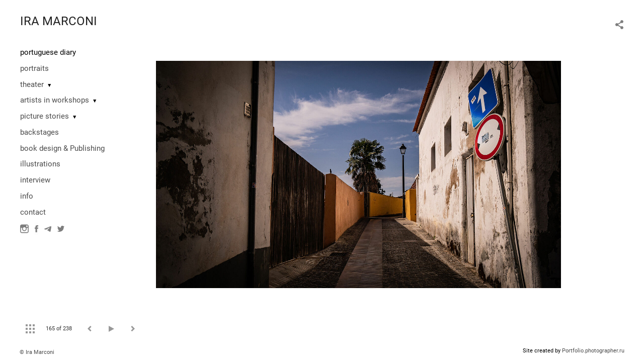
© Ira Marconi (37, 352)
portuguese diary (48, 52)
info (27, 196)
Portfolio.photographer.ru (593, 351)
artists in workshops (55, 100)
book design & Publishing (62, 148)
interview (35, 180)
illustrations (40, 164)
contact (33, 212)
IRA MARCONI (59, 21)
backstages (39, 132)
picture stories (45, 116)
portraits (34, 68)
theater (32, 84)
